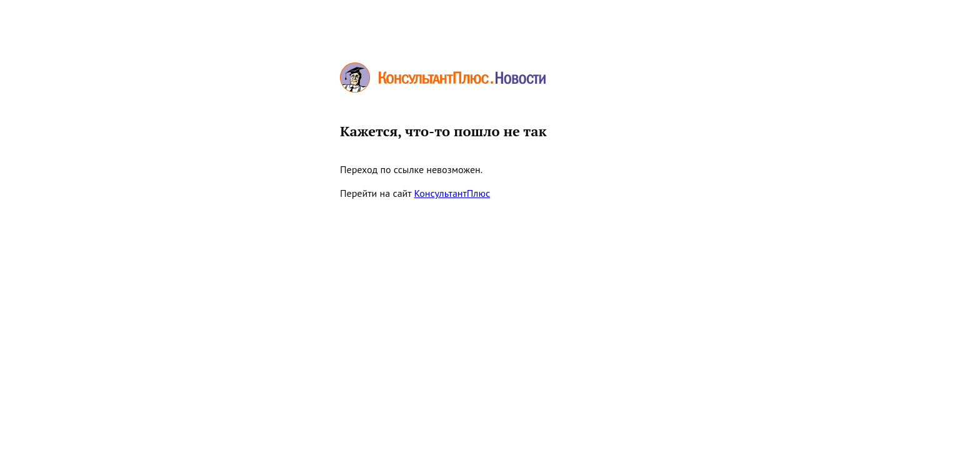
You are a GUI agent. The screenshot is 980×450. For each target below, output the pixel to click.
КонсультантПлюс (452, 193)
